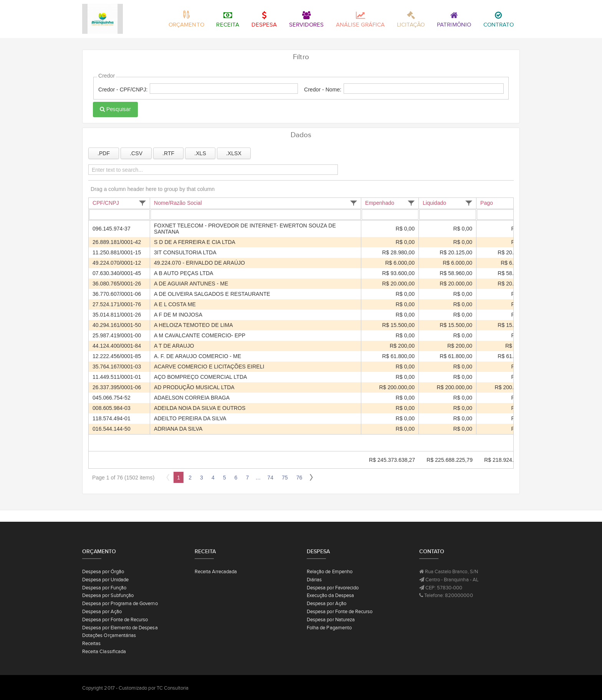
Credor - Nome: (323, 90)
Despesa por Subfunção (108, 595)
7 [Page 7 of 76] (247, 478)
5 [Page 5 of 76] (225, 478)
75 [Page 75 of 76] (285, 478)
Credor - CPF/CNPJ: (123, 90)
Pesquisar (115, 109)
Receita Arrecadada (216, 571)
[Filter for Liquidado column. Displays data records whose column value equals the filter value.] (449, 215)
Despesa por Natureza (331, 620)
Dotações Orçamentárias (109, 635)
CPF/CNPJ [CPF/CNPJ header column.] (106, 203)
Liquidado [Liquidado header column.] (434, 203)
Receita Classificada (104, 651)
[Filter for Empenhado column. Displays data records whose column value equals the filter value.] (391, 215)
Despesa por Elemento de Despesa (120, 628)
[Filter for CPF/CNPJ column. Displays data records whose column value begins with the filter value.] (121, 215)
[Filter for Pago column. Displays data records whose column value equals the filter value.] (506, 215)
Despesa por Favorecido (333, 588)
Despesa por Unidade (105, 580)
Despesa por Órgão (103, 571)
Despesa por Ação (102, 611)
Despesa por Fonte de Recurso (115, 620)
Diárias (314, 580)
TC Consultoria (173, 688)
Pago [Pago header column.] (487, 203)
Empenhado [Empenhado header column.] (380, 203)
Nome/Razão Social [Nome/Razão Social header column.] (178, 203)
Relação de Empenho (330, 571)
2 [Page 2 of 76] (190, 478)
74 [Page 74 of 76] (270, 478)
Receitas (91, 643)
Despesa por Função (104, 588)
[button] (142, 203)
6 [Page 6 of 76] (236, 478)
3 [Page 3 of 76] (202, 478)
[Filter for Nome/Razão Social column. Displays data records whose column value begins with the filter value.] (257, 215)
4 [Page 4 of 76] (213, 478)
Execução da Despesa (330, 595)
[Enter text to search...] (209, 170)
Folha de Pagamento (329, 628)
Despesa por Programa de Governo (120, 603)
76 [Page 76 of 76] (299, 478)
